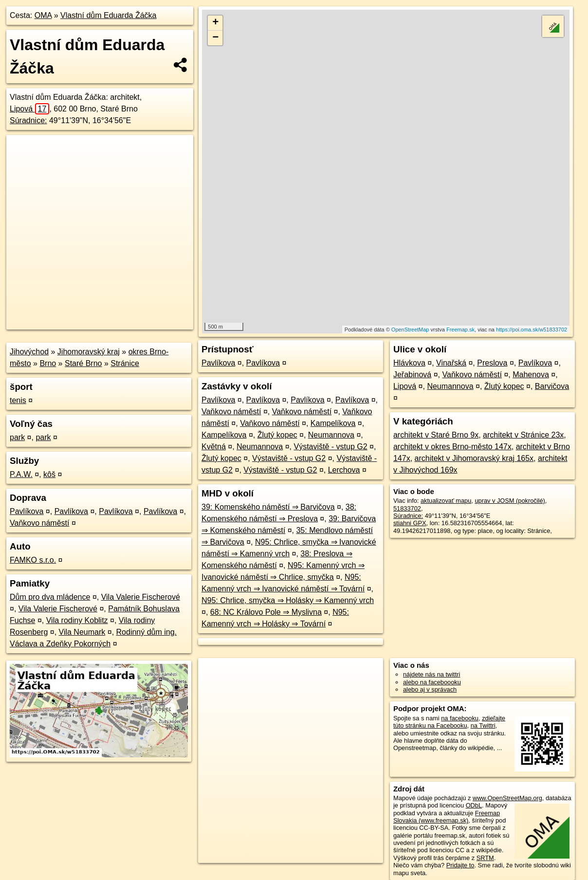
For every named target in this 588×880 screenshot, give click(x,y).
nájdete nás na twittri (432, 674)
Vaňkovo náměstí (39, 523)
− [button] (215, 38)
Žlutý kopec (277, 435)
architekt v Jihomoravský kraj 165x (474, 458)
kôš (49, 474)
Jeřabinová (412, 375)
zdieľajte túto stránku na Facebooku (449, 722)
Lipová (29, 109)
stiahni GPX (410, 523)
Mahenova (531, 375)
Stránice (125, 363)
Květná (214, 447)
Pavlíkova (27, 511)
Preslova (492, 363)
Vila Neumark (82, 632)
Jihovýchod (29, 352)
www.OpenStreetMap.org (507, 798)
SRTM (485, 858)
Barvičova (552, 386)
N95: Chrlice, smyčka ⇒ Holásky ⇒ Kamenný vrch (288, 600)
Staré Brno (83, 363)
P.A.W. (21, 474)
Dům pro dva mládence (50, 597)
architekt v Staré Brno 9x (436, 435)
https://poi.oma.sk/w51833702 (532, 330)
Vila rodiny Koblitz (77, 620)
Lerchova (344, 470)
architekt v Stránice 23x (523, 435)
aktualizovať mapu (446, 501)
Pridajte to (460, 865)
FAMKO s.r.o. (33, 560)
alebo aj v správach (430, 689)
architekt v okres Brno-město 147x (452, 447)
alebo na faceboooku (432, 682)
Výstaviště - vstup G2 (330, 447)
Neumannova (331, 435)
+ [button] (215, 23)
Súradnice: (28, 120)
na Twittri (483, 725)
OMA (43, 15)
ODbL (474, 805)
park (17, 437)
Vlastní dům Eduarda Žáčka (108, 15)
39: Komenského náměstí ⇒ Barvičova (268, 507)
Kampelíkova (333, 423)
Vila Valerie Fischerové (141, 597)
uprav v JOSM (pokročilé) (510, 501)
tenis (18, 400)
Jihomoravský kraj (89, 352)
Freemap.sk (460, 330)
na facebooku (460, 718)
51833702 (407, 508)
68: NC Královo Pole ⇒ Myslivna (266, 612)
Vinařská (451, 363)
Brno (48, 363)
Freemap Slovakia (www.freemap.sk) (447, 817)
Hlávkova (409, 363)
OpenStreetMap (410, 330)
